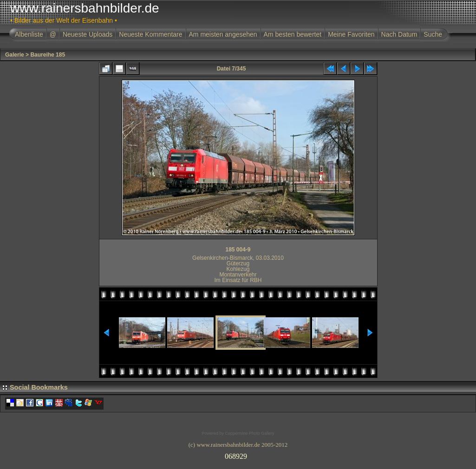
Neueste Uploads (88, 34)
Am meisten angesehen (223, 34)
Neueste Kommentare (150, 34)
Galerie (15, 55)
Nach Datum (399, 34)
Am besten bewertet (293, 34)
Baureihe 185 (48, 55)
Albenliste (29, 34)
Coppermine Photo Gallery (249, 433)
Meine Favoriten (351, 34)
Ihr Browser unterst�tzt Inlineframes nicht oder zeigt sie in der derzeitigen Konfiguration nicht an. (238, 455)
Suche (433, 34)
